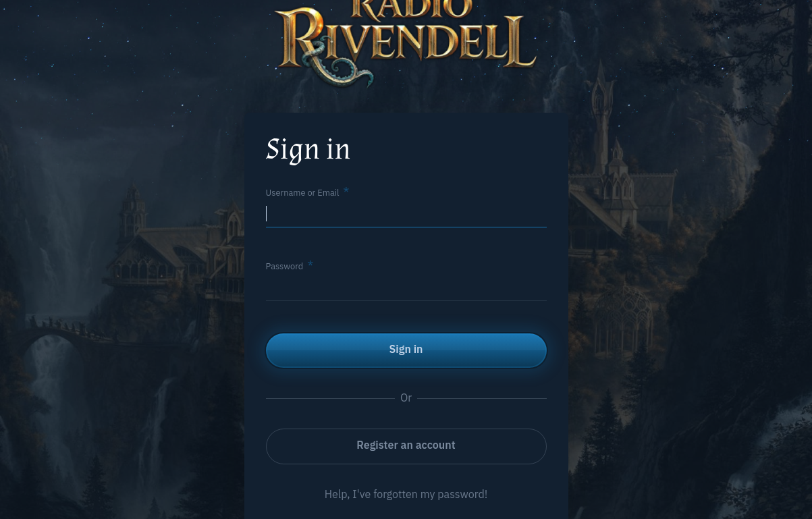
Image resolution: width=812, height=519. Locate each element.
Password (285, 266)
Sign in (406, 349)
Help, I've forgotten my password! (406, 494)
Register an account (406, 445)
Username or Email (303, 193)
